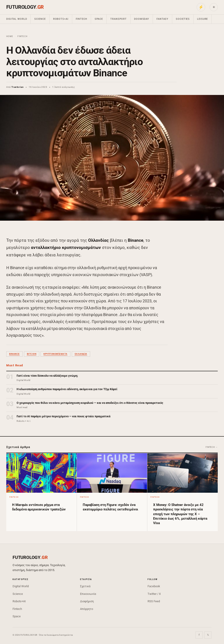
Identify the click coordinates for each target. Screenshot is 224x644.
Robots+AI (61, 19)
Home (10, 36)
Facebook (154, 586)
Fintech (82, 19)
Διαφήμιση (87, 601)
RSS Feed (154, 601)
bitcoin (32, 354)
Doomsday (142, 19)
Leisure (202, 19)
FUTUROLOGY (25, 7)
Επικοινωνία (88, 594)
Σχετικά (85, 586)
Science (40, 19)
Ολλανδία (81, 354)
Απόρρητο (87, 609)
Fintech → (212, 447)
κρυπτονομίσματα (55, 354)
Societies (183, 19)
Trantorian (17, 87)
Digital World (17, 19)
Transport (119, 19)
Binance (14, 354)
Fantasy (162, 19)
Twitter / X (154, 594)
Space (99, 19)
